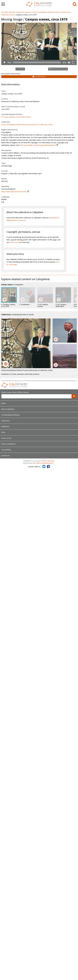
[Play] (5, 62)
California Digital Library (45, 463)
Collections (6, 421)
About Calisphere (8, 409)
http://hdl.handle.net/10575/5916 (14, 192)
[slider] (37, 62)
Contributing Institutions (11, 415)
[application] (39, 44)
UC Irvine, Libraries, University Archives (16, 12)
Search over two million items (15, 392)
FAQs (3, 432)
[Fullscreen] (73, 62)
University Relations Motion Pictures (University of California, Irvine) (27, 125)
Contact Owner (39, 77)
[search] (75, 4)
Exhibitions (5, 427)
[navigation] (3, 4)
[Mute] (69, 62)
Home (3, 403)
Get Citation (20, 69)
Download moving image (58, 69)
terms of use (14, 242)
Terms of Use (6, 438)
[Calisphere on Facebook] (48, 467)
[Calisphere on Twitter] (44, 467)
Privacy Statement (8, 444)
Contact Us (5, 456)
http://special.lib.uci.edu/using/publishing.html (38, 145)
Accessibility (6, 450)
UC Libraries (50, 461)
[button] (39, 44)
